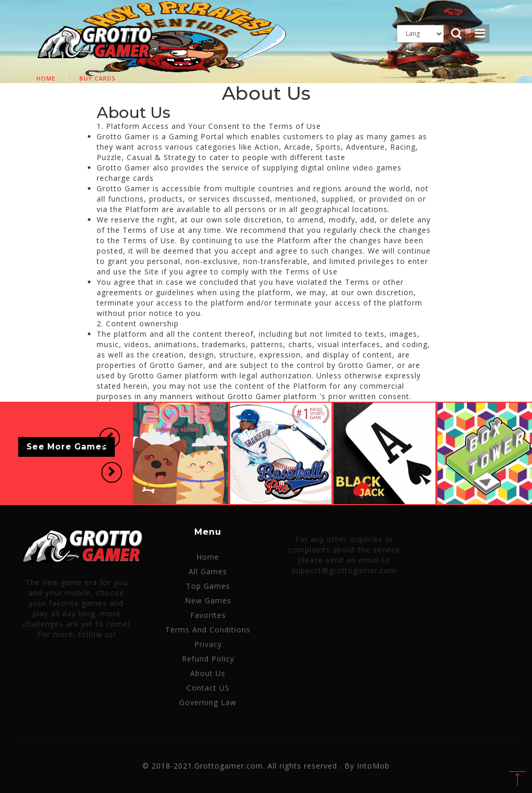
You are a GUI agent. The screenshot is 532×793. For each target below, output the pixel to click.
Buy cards (98, 78)
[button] (109, 439)
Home (46, 78)
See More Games (67, 447)
